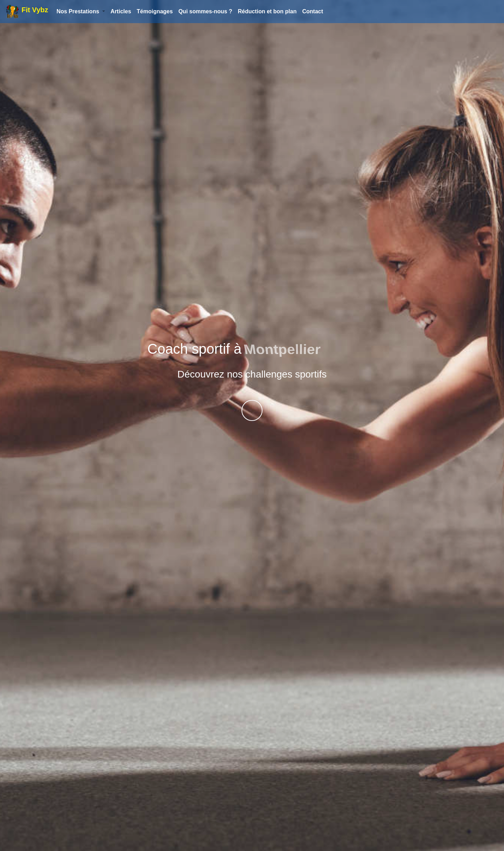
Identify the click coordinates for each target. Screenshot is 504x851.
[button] (80, 12)
